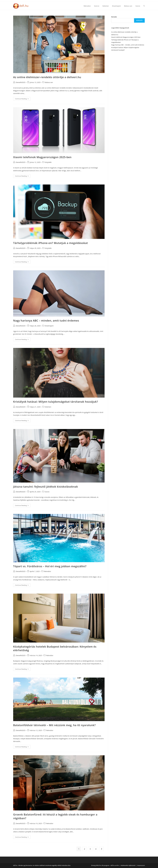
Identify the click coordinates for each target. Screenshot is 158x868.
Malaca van (49, 82)
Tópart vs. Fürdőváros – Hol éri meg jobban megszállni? (50, 566)
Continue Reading (23, 99)
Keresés (114, 17)
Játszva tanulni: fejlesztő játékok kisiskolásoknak (46, 487)
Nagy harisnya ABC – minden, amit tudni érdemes (46, 320)
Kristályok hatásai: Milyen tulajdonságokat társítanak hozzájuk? (56, 402)
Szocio (47, 492)
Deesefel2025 (21, 82)
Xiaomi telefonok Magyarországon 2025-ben (42, 157)
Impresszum (141, 865)
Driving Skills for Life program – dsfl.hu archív (105, 865)
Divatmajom (49, 326)
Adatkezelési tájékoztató (128, 865)
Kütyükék (48, 162)
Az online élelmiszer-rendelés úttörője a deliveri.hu (47, 77)
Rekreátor (48, 571)
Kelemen (48, 407)
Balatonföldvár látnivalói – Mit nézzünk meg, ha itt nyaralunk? (54, 725)
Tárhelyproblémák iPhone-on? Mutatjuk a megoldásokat (51, 243)
